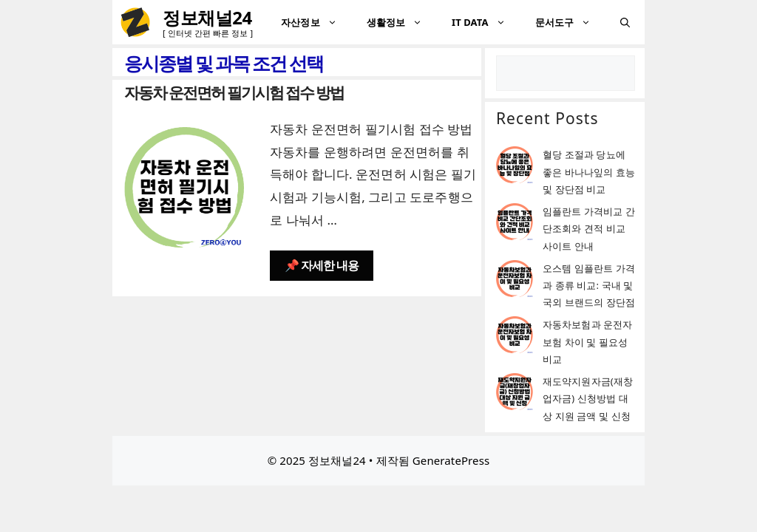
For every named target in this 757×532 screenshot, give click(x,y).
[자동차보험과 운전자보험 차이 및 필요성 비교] (515, 337)
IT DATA (486, 22)
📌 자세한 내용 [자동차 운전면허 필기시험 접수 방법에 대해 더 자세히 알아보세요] (322, 265)
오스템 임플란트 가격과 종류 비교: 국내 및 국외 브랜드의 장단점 (589, 286)
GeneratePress (451, 460)
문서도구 (570, 22)
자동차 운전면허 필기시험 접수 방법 (234, 92)
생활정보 (402, 22)
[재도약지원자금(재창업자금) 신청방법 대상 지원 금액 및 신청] (515, 394)
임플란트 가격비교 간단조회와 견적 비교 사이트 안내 (589, 229)
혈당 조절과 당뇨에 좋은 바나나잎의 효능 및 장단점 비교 (589, 172)
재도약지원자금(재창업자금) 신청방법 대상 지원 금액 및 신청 (588, 399)
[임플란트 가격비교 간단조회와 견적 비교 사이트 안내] (515, 224)
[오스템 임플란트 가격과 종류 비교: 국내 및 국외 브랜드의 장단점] (515, 281)
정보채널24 (207, 17)
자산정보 (316, 22)
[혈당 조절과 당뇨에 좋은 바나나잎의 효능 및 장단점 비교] (515, 167)
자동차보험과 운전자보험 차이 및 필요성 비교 (587, 342)
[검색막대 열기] (625, 22)
